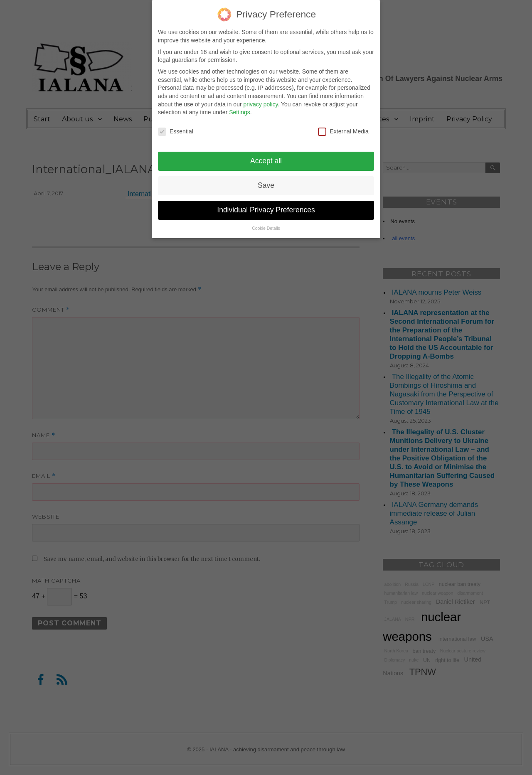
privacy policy (260, 98)
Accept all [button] (266, 155)
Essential (176, 126)
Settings (240, 106)
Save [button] (266, 180)
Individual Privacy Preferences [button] (266, 204)
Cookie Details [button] (266, 222)
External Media (343, 126)
